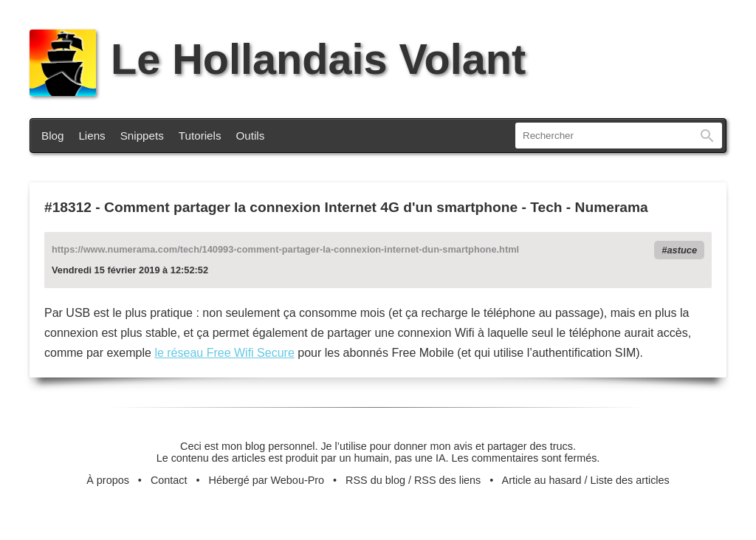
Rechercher (707, 136)
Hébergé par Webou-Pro (267, 480)
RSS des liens (447, 480)
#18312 (68, 207)
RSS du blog (375, 480)
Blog (52, 136)
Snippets (142, 136)
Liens (92, 136)
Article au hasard (542, 480)
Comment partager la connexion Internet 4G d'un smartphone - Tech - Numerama (376, 207)
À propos (108, 480)
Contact (169, 480)
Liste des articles (630, 480)
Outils (251, 136)
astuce (682, 250)
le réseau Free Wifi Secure (224, 353)
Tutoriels (200, 136)
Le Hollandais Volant (278, 59)
